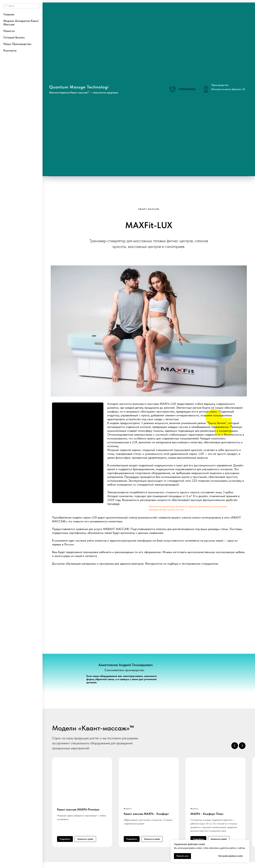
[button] (85, 839)
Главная (9, 14)
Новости (9, 31)
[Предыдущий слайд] (235, 746)
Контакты (10, 50)
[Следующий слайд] (242, 746)
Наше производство (17, 44)
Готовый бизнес (14, 37)
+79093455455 (187, 89)
